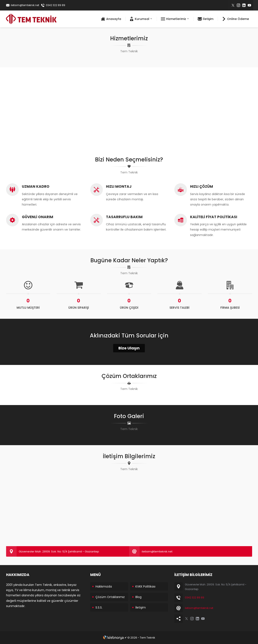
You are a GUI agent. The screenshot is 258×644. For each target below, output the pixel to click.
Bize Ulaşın (129, 348)
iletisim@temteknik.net (25, 5)
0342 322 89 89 (56, 5)
